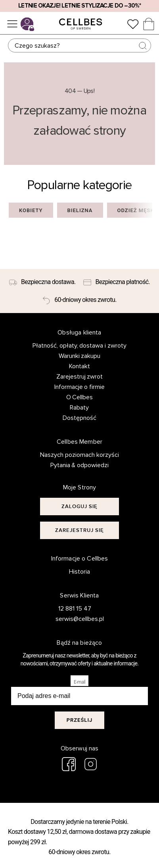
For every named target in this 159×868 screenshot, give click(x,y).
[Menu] (12, 24)
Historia (79, 572)
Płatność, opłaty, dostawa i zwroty (80, 346)
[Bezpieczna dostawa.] (42, 282)
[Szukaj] (79, 45)
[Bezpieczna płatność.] (117, 282)
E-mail (79, 682)
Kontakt (79, 366)
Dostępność (79, 418)
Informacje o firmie (80, 387)
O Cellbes (80, 397)
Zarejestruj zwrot (80, 377)
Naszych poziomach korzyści (79, 455)
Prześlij (80, 720)
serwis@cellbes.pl (75, 619)
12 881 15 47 (75, 609)
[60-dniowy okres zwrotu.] (79, 300)
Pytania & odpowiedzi (80, 465)
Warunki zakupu (80, 356)
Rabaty (79, 408)
